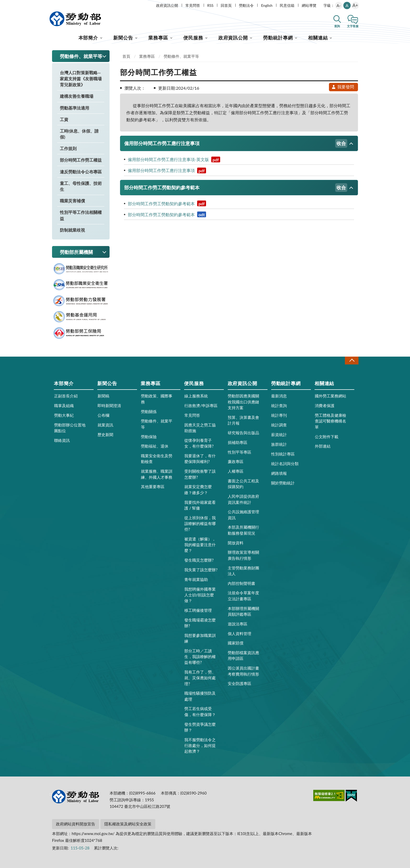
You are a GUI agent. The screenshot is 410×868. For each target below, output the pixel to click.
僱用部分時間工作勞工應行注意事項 (236, 143)
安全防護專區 (240, 683)
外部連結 (323, 446)
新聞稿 (103, 396)
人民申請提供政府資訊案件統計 (243, 499)
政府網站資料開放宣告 (76, 824)
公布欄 (103, 415)
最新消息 (279, 396)
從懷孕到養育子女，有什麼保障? (199, 443)
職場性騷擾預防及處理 (200, 696)
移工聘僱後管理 (198, 610)
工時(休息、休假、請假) (79, 134)
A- (339, 5)
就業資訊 (105, 425)
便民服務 (193, 38)
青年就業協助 (196, 579)
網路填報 (279, 473)
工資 (64, 119)
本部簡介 (88, 38)
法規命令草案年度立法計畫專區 (243, 596)
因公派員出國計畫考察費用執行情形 (243, 671)
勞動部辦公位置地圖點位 (70, 428)
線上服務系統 (196, 396)
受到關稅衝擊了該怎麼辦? (200, 474)
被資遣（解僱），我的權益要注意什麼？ (200, 545)
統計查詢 (279, 406)
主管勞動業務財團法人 (243, 571)
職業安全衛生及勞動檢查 (157, 459)
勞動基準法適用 (75, 108)
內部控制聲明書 (241, 583)
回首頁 (226, 5)
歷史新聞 (105, 435)
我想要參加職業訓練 (200, 638)
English (267, 5)
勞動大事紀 (64, 415)
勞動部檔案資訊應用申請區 (243, 655)
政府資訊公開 (167, 5)
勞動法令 (246, 5)
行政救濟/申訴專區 (201, 406)
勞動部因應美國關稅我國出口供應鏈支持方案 (243, 402)
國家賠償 (236, 643)
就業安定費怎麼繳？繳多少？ (198, 489)
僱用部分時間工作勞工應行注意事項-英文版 (174, 159)
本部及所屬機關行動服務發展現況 (243, 530)
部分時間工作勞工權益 (81, 160)
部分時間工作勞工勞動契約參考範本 (236, 188)
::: (51, 4)
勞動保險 (149, 437)
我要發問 (343, 87)
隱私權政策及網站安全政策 (128, 824)
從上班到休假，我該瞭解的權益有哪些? (200, 523)
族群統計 (279, 444)
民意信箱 (287, 5)
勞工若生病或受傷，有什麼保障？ (200, 711)
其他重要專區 (153, 487)
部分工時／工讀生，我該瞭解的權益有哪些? (200, 656)
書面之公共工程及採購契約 (243, 484)
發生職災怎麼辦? (199, 560)
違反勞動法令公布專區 (81, 172)
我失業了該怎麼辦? (201, 570)
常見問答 (193, 5)
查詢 (337, 26)
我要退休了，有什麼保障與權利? (200, 459)
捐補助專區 (238, 442)
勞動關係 (149, 412)
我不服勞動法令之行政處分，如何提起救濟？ (200, 745)
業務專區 (158, 38)
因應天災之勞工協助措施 (200, 428)
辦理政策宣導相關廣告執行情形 (243, 555)
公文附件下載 (327, 437)
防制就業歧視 (72, 230)
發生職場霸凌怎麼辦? (200, 623)
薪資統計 (279, 435)
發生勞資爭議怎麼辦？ (200, 727)
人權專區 (236, 471)
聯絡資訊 (62, 440)
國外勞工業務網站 (331, 396)
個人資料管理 (240, 633)
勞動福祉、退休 (155, 446)
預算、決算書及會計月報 (243, 420)
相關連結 (318, 38)
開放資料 (236, 543)
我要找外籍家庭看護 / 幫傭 (200, 505)
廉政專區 (236, 461)
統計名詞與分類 (285, 464)
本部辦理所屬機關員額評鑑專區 (243, 611)
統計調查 (279, 425)
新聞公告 (123, 38)
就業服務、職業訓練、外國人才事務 (157, 474)
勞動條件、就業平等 (181, 56)
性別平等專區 (240, 452)
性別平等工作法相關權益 (81, 215)
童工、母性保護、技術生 (81, 186)
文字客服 (353, 26)
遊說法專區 (238, 624)
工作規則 (68, 148)
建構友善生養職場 (77, 96)
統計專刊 (279, 415)
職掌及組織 (64, 406)
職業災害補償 (72, 201)
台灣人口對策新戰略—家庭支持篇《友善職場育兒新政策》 (81, 79)
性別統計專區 (283, 454)
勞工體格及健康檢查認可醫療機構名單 (331, 421)
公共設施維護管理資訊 (243, 515)
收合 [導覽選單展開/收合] (352, 360)
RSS (210, 5)
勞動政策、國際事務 (157, 399)
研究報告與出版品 (243, 433)
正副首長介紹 (66, 396)
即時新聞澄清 (109, 406)
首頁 (126, 56)
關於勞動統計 (283, 483)
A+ (355, 5)
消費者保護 (325, 406)
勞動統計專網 (278, 38)
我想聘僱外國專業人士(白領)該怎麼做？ (200, 595)
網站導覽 (309, 5)
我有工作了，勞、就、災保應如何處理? (200, 678)
